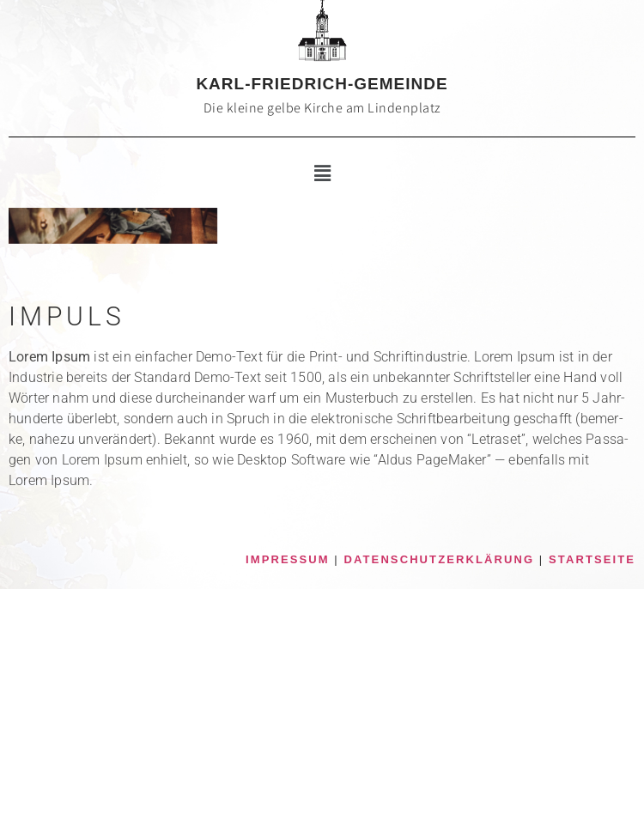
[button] (322, 173)
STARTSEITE (592, 559)
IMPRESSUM (288, 559)
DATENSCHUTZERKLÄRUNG (440, 559)
